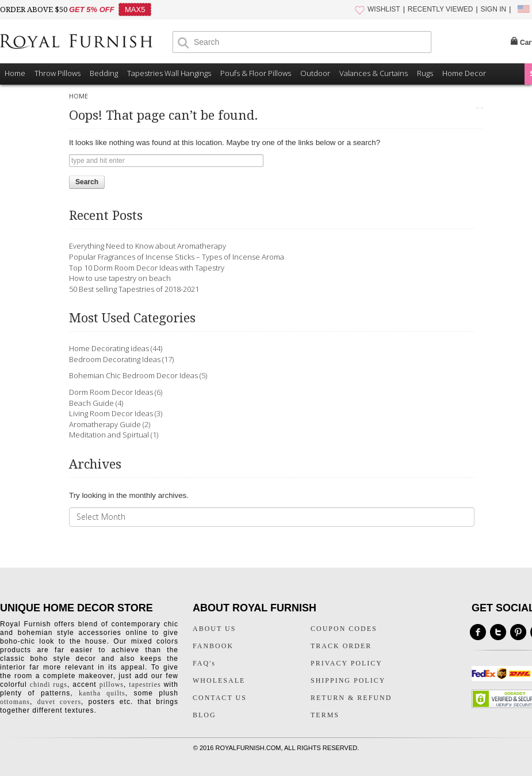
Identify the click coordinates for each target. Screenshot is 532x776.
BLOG (204, 715)
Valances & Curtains (374, 73)
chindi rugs (49, 684)
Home (15, 73)
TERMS (325, 715)
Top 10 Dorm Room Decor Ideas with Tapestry (147, 268)
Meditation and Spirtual (109, 435)
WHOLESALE (219, 680)
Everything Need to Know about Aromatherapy (148, 246)
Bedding (104, 73)
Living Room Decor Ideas (111, 413)
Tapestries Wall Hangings (169, 73)
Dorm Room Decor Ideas (111, 392)
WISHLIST (384, 9)
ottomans (15, 702)
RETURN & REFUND (351, 698)
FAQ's (204, 663)
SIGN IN (494, 9)
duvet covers (59, 702)
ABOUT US (214, 629)
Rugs (425, 73)
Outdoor (315, 73)
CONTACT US (220, 698)
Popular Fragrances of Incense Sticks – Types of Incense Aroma (177, 257)
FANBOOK (213, 646)
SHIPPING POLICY (348, 680)
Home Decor (464, 73)
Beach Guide (91, 403)
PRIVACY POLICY (347, 663)
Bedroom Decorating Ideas (115, 359)
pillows (112, 684)
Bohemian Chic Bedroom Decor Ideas (133, 375)
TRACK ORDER (341, 646)
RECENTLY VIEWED (441, 9)
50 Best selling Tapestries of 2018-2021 (134, 289)
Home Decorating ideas (109, 348)
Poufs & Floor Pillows (256, 73)
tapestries (145, 684)
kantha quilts (102, 693)
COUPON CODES (344, 629)
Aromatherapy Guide (105, 424)
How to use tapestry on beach (120, 278)
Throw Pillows (58, 73)
